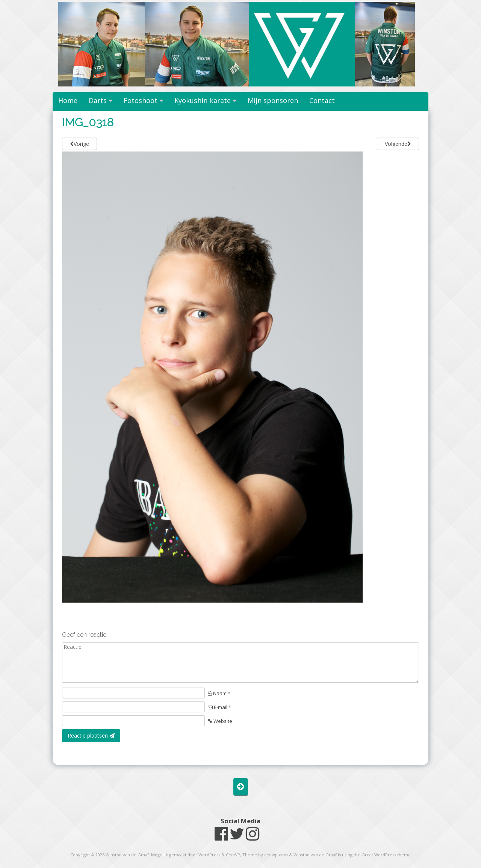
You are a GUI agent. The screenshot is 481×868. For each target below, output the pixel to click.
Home (68, 100)
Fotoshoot (141, 100)
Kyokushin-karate (203, 100)
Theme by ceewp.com (265, 855)
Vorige (79, 144)
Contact (322, 100)
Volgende (398, 144)
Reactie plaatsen (91, 735)
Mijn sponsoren (273, 100)
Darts (98, 100)
